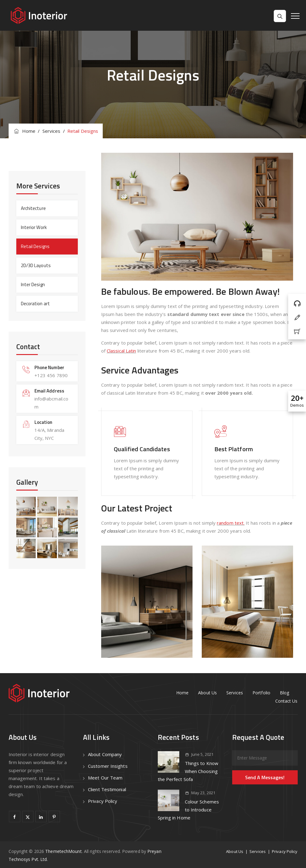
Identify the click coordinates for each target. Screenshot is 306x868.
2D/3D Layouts (36, 265)
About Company (105, 754)
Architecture (33, 208)
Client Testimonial (107, 789)
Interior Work (34, 227)
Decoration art (35, 304)
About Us (207, 693)
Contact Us (286, 701)
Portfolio (261, 693)
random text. (231, 523)
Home (24, 131)
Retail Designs (35, 246)
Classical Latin (121, 351)
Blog (284, 693)
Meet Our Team (105, 778)
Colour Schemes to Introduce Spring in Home (188, 810)
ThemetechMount (63, 851)
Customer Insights (108, 766)
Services (235, 693)
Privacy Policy (103, 801)
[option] (147, 602)
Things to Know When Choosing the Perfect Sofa (188, 771)
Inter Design (33, 284)
